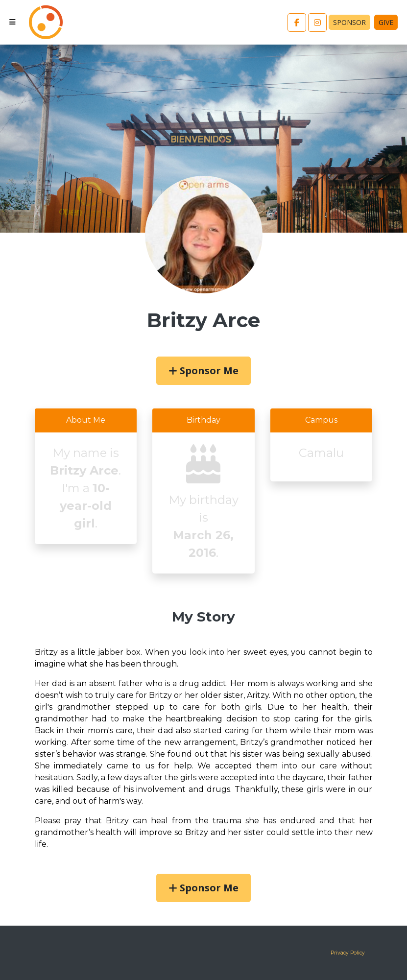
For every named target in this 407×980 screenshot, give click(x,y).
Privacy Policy (348, 953)
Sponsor (349, 22)
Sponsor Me (203, 370)
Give (386, 22)
